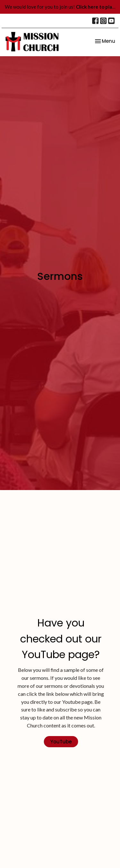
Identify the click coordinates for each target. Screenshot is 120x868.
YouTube (61, 742)
